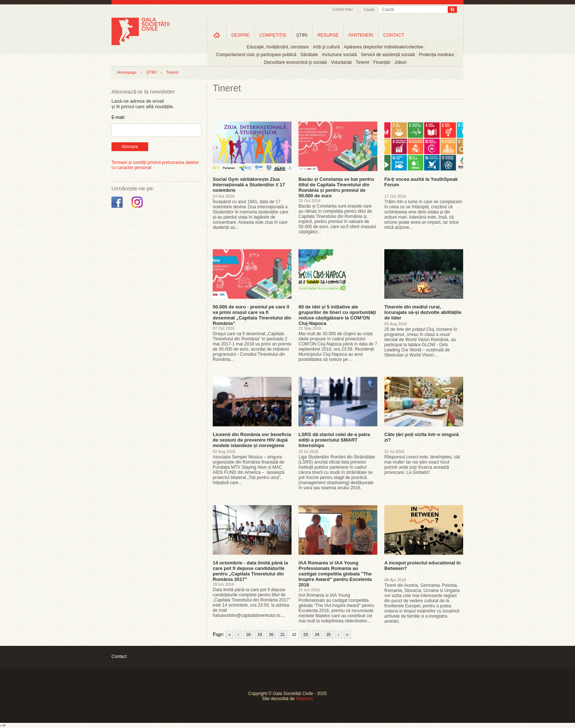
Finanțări (382, 62)
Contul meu (343, 9)
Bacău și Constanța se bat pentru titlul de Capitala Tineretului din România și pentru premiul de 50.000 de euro (336, 187)
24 (317, 634)
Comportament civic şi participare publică (256, 55)
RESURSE (328, 35)
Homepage (127, 72)
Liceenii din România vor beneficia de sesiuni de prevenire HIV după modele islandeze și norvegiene (252, 440)
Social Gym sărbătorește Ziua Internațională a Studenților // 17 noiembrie (249, 185)
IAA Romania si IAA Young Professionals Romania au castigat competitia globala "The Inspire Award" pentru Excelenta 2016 (335, 574)
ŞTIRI (302, 35)
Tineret (362, 62)
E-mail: (118, 117)
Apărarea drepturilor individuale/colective (384, 47)
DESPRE (240, 35)
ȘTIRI (151, 72)
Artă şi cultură (326, 47)
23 (305, 634)
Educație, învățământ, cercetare (278, 47)
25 (329, 634)
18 (248, 634)
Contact (119, 656)
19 (260, 634)
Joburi (401, 62)
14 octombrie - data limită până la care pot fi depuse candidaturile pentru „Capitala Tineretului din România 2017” (250, 571)
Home (217, 35)
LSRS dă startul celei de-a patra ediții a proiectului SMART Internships (334, 440)
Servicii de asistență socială (388, 55)
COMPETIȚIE (273, 35)
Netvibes (305, 699)
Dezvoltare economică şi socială (295, 62)
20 (271, 634)
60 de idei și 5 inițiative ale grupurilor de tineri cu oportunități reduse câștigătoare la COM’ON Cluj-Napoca (337, 315)
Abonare (130, 147)
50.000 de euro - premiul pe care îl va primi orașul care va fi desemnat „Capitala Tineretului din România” (252, 315)
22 (294, 634)
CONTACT (394, 35)
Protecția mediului (436, 55)
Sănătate (309, 55)
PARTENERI (361, 35)
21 (283, 634)
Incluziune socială (339, 55)
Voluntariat (341, 62)
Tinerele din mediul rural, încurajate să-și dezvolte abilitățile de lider (423, 312)
